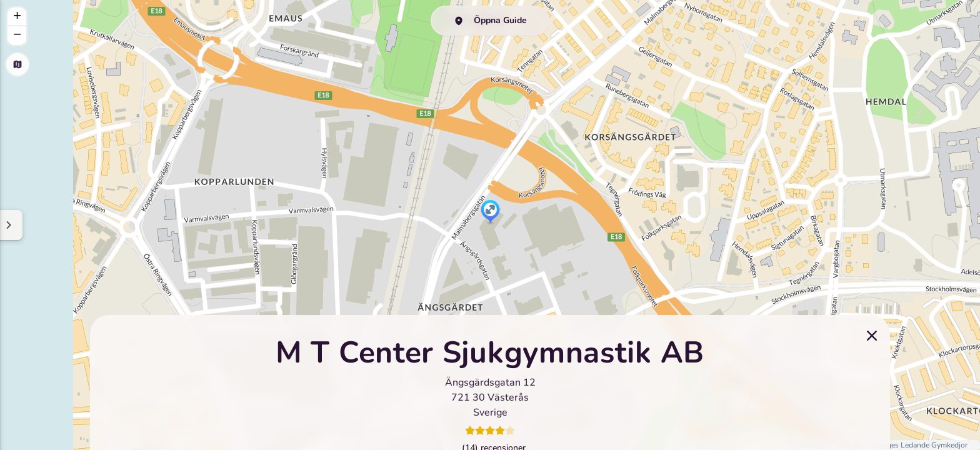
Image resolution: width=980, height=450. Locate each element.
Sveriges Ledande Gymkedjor (919, 445)
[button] (490, 212)
